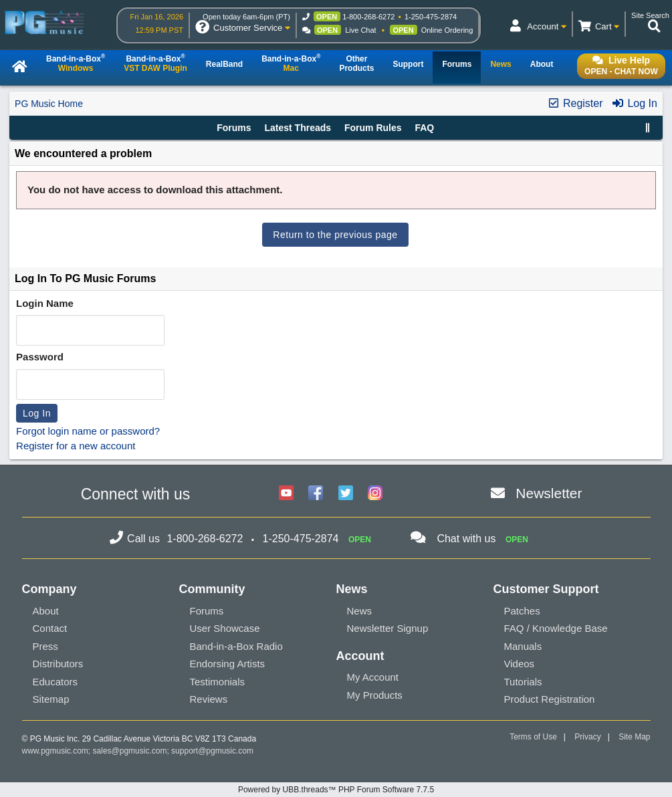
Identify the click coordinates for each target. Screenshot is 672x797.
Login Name (45, 303)
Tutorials (523, 682)
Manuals (523, 646)
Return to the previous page (335, 235)
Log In (634, 103)
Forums (234, 128)
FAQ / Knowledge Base (556, 628)
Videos (520, 664)
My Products (375, 695)
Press (45, 646)
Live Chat (360, 30)
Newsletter (549, 493)
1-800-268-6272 (368, 17)
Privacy (587, 737)
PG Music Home (49, 104)
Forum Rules (373, 128)
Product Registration (550, 699)
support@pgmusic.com (212, 751)
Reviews (209, 699)
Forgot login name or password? (88, 431)
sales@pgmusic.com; (132, 751)
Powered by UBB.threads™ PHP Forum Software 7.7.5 (336, 790)
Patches (522, 611)
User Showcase (225, 628)
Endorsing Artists (228, 664)
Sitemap (51, 699)
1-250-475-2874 (431, 17)
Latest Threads (298, 128)
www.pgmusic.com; (57, 751)
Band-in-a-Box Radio (236, 646)
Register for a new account (76, 446)
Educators (55, 682)
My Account (373, 677)
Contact (50, 628)
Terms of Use (533, 737)
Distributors (58, 664)
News (360, 611)
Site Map (634, 737)
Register (575, 103)
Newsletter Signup (388, 628)
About (46, 611)
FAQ (424, 128)
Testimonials (218, 682)
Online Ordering (447, 30)
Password (40, 357)
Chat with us (466, 539)
